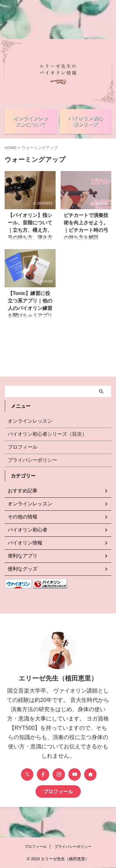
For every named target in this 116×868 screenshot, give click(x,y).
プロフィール (23, 447)
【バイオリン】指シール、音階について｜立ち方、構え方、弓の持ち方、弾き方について (30, 230)
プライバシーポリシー (32, 460)
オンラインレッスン (30, 421)
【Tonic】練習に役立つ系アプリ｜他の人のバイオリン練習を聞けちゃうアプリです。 (30, 308)
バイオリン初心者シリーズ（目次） (47, 434)
